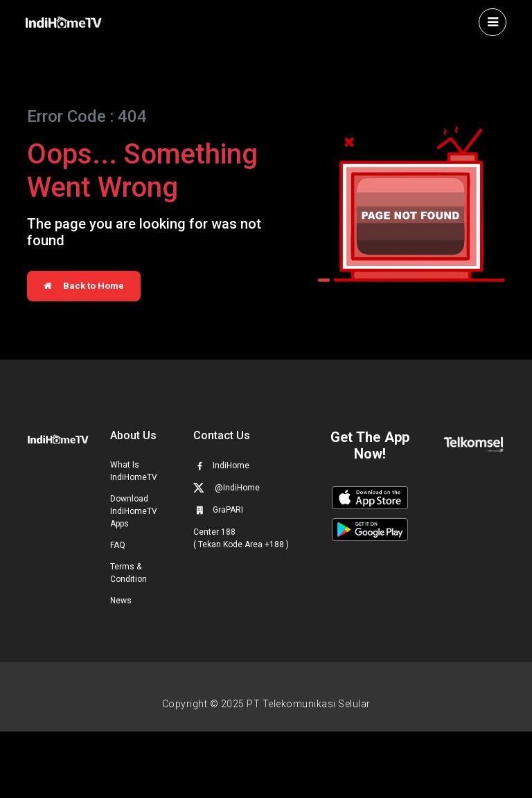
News (121, 601)
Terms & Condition (128, 573)
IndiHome (221, 465)
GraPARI (218, 510)
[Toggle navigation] (493, 22)
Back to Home (84, 286)
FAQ (118, 545)
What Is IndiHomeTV (134, 471)
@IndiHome (227, 487)
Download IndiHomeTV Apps (134, 511)
